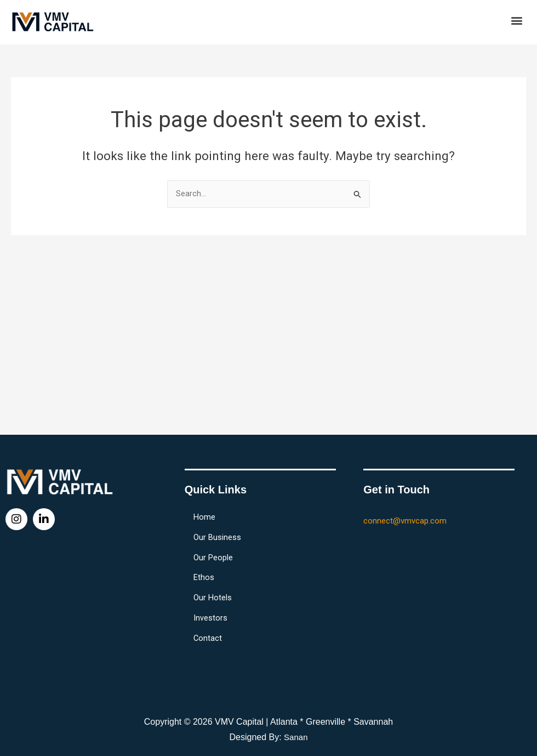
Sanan (296, 737)
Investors (213, 616)
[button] (517, 20)
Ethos (206, 572)
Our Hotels (215, 594)
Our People (215, 550)
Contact (210, 638)
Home (207, 506)
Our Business (219, 528)
